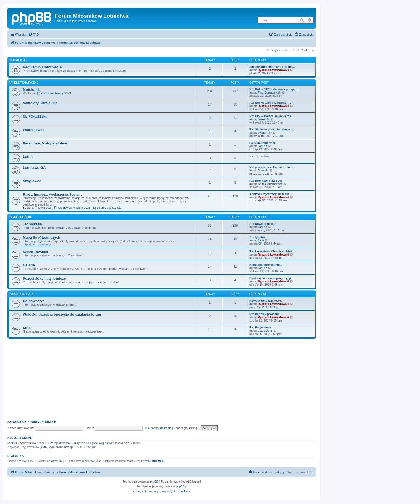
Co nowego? (33, 301)
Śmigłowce (32, 181)
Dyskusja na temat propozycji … (272, 278)
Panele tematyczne (24, 83)
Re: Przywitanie (260, 327)
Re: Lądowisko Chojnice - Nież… (272, 251)
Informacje (18, 60)
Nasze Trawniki (35, 252)
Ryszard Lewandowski (273, 70)
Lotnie (28, 157)
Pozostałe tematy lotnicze (44, 279)
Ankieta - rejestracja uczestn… (271, 194)
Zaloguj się (17, 422)
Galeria (29, 265)
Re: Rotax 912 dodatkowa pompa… (274, 89)
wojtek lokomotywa (270, 184)
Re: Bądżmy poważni (264, 314)
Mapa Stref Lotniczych (42, 238)
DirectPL (263, 170)
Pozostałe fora (21, 294)
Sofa (27, 328)
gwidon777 (265, 133)
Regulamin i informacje (42, 67)
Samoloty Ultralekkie (40, 103)
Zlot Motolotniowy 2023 (54, 93)
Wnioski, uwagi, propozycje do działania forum (62, 314)
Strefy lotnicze (259, 237)
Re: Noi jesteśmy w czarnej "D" (271, 103)
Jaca (261, 240)
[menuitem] (33, 35)
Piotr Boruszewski (269, 92)
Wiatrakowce (34, 130)
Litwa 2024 (44, 208)
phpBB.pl (182, 486)
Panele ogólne (20, 217)
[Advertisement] (162, 377)
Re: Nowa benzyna (262, 224)
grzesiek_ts (265, 331)
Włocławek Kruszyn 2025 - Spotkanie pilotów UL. (88, 208)
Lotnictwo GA (34, 168)
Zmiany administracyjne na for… (272, 67)
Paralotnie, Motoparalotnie (45, 143)
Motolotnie (32, 90)
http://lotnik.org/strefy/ (37, 244)
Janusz (262, 146)
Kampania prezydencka (266, 265)
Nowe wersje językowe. (266, 301)
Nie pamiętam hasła (158, 428)
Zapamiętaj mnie (187, 428)
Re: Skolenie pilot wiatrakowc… (272, 129)
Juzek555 (264, 119)
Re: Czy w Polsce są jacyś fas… (272, 116)
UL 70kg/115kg (35, 116)
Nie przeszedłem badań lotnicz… (272, 167)
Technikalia (32, 224)
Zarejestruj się (43, 422)
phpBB (154, 482)
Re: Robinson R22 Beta (266, 181)
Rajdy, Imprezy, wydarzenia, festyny (53, 194)
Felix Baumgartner (262, 143)
